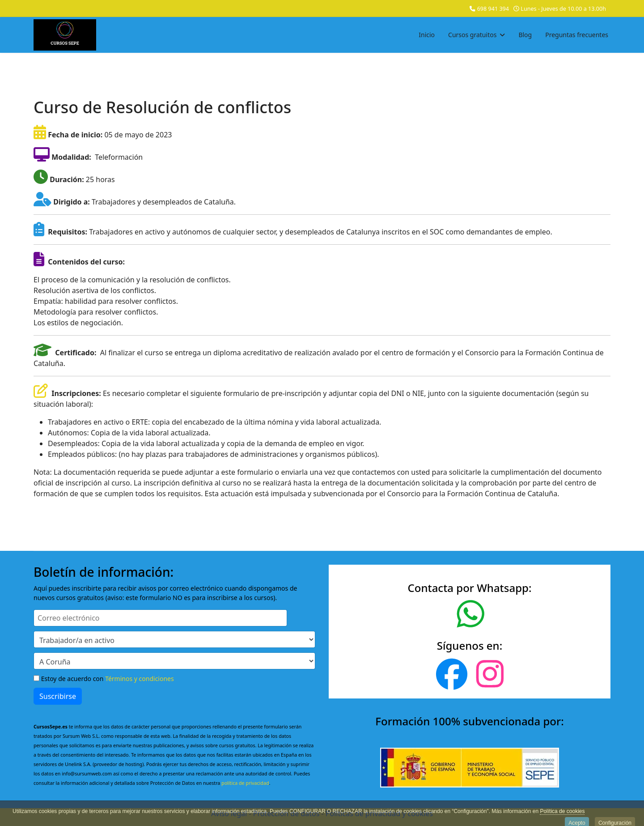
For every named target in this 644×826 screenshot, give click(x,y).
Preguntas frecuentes (577, 35)
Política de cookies (562, 814)
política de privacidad (245, 783)
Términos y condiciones (140, 679)
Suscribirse (58, 696)
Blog (525, 35)
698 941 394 (493, 9)
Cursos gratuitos (472, 35)
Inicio (427, 35)
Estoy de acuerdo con (104, 679)
